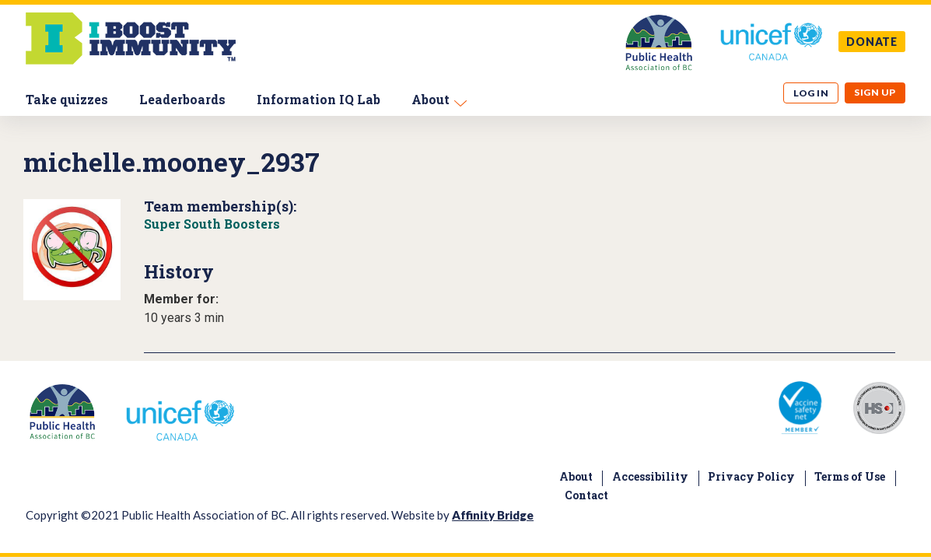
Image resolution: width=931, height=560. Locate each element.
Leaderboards (182, 99)
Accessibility (650, 476)
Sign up (875, 92)
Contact (586, 495)
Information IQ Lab (318, 99)
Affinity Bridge (493, 515)
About (430, 99)
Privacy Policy (751, 476)
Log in (811, 93)
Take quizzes (67, 99)
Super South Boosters (212, 224)
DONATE (872, 42)
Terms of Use (850, 476)
